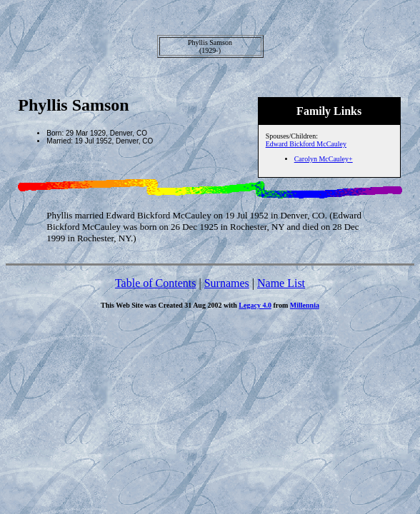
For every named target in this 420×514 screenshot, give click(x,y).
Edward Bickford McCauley (306, 144)
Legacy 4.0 (255, 305)
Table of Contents (156, 283)
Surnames (227, 283)
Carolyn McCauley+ (324, 159)
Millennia (305, 305)
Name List (281, 283)
